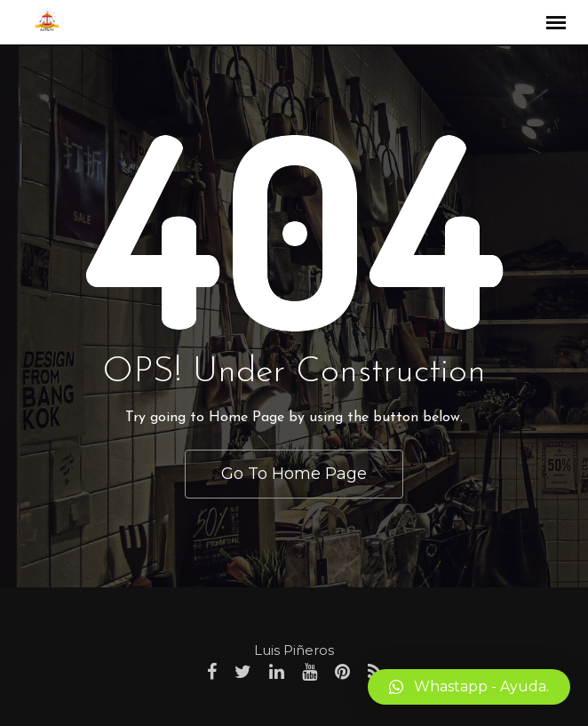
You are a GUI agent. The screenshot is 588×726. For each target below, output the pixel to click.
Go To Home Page (294, 474)
